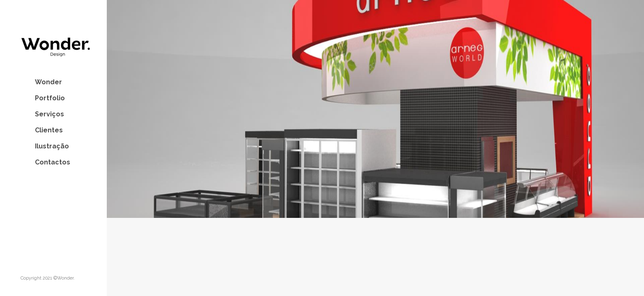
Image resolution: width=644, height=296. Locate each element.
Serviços (49, 114)
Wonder (48, 82)
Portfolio (50, 98)
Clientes (49, 130)
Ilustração (52, 146)
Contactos (53, 162)
